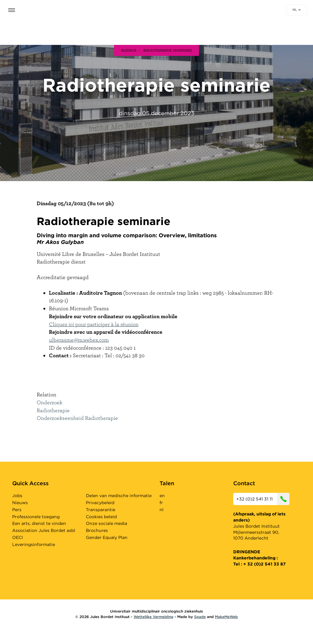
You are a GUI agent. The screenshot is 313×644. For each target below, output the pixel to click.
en (162, 496)
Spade (200, 617)
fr (161, 503)
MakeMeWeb (226, 617)
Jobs (17, 496)
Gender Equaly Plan (107, 537)
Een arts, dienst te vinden (39, 523)
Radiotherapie (53, 410)
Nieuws (20, 503)
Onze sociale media (107, 523)
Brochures (97, 530)
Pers (17, 510)
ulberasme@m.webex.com (79, 340)
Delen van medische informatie (119, 496)
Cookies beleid (101, 517)
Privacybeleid (100, 503)
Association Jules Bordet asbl (44, 530)
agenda (129, 50)
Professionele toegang (36, 517)
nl (297, 9)
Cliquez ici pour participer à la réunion (94, 324)
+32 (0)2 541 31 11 (263, 499)
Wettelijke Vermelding (153, 617)
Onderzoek (50, 402)
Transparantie (101, 510)
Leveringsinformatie (34, 544)
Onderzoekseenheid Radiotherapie (77, 418)
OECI (18, 537)
